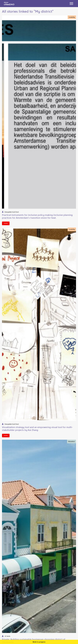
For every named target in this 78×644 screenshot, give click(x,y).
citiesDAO (9, 4)
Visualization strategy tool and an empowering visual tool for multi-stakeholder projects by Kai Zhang (37, 429)
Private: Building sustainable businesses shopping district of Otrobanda (34, 641)
